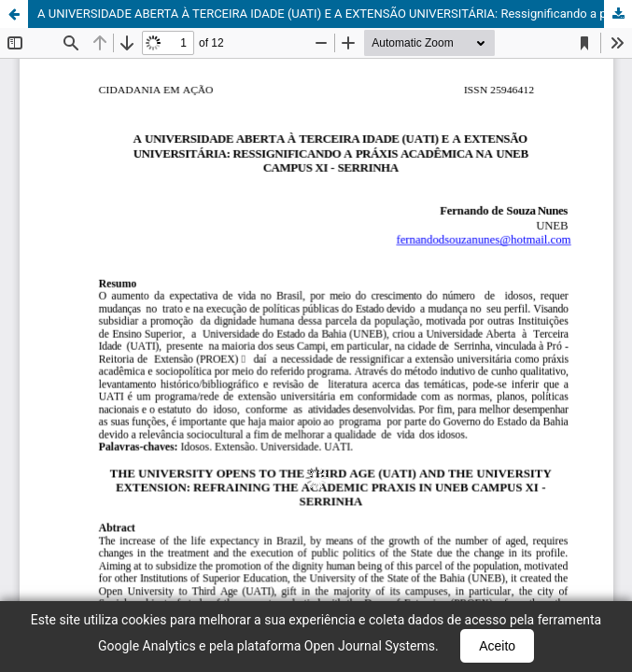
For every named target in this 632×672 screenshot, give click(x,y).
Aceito (497, 646)
